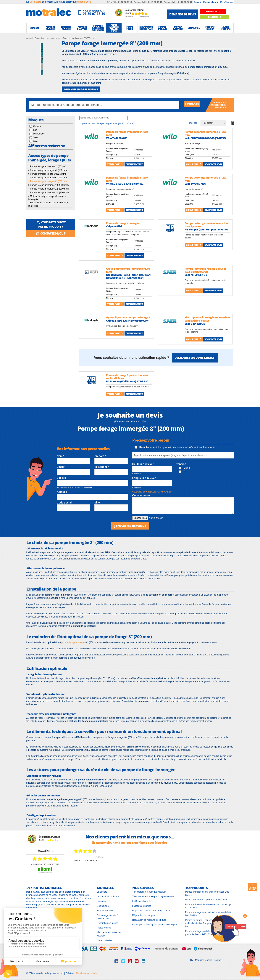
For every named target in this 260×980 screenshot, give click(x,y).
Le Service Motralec (142, 901)
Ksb (35, 130)
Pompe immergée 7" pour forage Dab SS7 (206, 899)
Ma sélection (226, 2)
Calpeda (37, 126)
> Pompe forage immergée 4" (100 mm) (48, 170)
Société (198, 2)
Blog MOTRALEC (106, 910)
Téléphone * (102, 467)
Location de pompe (142, 905)
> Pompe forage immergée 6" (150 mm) (48, 177)
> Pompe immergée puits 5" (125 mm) (47, 174)
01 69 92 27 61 (185, 2)
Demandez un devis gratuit (195, 357)
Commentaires (141, 495)
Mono (184, 467)
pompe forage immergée (74, 642)
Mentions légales (204, 959)
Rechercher (194, 105)
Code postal (64, 502)
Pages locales (104, 927)
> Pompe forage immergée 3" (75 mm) (47, 166)
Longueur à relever (144, 478)
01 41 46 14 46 (155, 2)
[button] (34, 28)
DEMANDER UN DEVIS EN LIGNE (79, 89)
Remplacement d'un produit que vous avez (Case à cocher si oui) (175, 447)
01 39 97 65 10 (125, 2)
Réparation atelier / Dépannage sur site (152, 910)
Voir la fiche (115, 164)
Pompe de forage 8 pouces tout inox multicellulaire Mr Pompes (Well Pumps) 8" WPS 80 (209, 923)
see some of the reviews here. (45, 863)
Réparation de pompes (144, 915)
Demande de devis (134, 164)
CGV (191, 959)
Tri (182, 471)
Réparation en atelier (107, 923)
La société (102, 891)
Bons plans (215, 17)
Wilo (35, 141)
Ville (97, 502)
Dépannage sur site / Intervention (107, 916)
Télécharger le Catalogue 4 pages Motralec (154, 896)
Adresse (62, 492)
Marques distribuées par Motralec (109, 933)
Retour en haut (253, 887)
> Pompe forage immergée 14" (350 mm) (49, 192)
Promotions (103, 901)
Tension (181, 464)
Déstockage (103, 905)
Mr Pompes (39, 134)
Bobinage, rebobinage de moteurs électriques (155, 924)
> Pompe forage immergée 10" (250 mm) (49, 185)
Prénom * (100, 456)
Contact (218, 959)
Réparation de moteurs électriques (149, 919)
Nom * (60, 456)
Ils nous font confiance (108, 896)
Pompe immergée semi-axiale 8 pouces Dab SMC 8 (207, 893)
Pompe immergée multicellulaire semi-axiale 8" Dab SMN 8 (208, 913)
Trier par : (194, 123)
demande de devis (183, 14)
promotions (215, 12)
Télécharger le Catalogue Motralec (149, 891)
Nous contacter (105, 940)
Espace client (211, 2)
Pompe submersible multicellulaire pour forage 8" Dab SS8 (208, 905)
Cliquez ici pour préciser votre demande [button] (152, 492)
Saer (36, 137)
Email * (61, 467)
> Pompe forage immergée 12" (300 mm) (49, 189)
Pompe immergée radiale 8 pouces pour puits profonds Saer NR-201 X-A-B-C (208, 932)
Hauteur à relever (143, 464)
